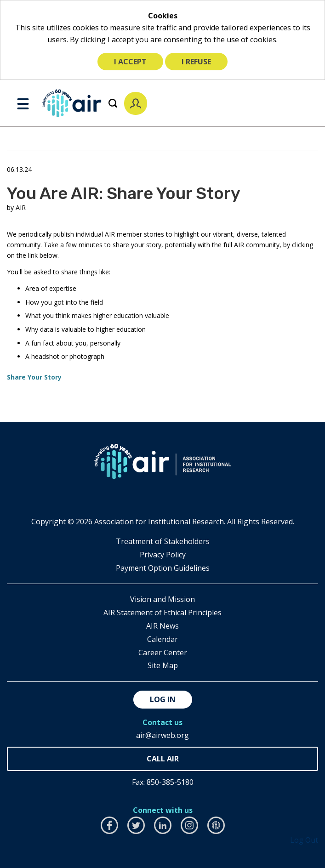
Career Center (163, 652)
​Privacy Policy (163, 555)
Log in (163, 699)
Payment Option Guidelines (163, 568)
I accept (130, 62)
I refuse (196, 62)
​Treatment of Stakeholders (163, 541)
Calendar (162, 639)
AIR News (162, 626)
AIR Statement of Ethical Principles (162, 613)
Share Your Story (34, 377)
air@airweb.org (162, 735)
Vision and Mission (162, 599)
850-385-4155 (162, 759)
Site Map (163, 665)
